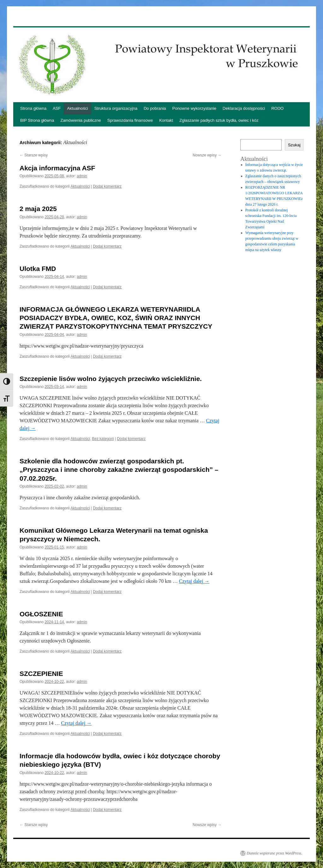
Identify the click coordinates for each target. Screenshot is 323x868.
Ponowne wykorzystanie (194, 108)
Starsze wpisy (34, 155)
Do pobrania (155, 108)
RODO (277, 108)
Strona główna (33, 108)
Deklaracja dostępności (244, 108)
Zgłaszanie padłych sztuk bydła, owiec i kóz (219, 120)
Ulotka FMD (38, 269)
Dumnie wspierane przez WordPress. (274, 853)
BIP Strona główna (37, 120)
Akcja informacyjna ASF (57, 168)
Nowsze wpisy (207, 155)
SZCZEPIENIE (41, 674)
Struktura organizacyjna (116, 108)
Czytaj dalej (194, 581)
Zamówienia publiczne (81, 120)
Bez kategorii (103, 439)
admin (82, 176)
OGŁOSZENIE (41, 614)
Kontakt (166, 120)
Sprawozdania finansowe (130, 120)
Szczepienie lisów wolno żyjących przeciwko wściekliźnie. (111, 379)
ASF (57, 108)
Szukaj (294, 145)
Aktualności (77, 108)
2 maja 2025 (38, 209)
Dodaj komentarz (107, 186)
